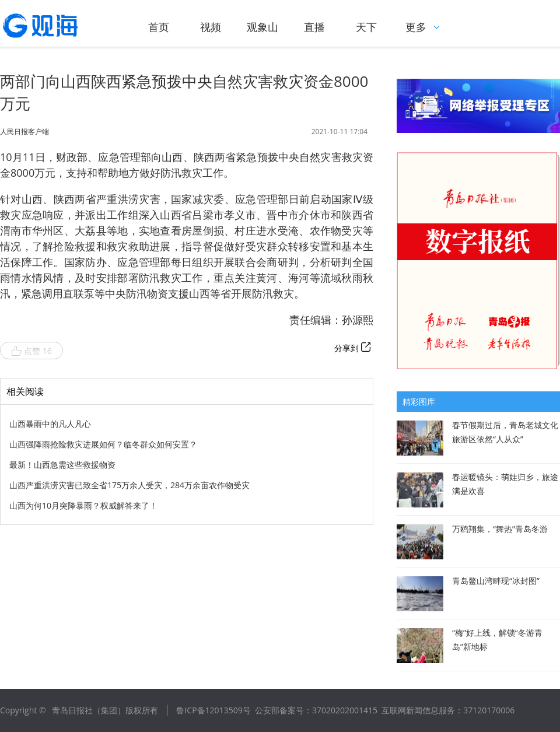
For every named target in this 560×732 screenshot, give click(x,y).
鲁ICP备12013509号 (213, 710)
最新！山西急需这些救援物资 (62, 465)
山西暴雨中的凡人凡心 (50, 424)
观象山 (262, 27)
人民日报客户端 (24, 132)
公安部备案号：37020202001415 (316, 710)
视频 (211, 27)
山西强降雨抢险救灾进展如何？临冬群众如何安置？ (103, 444)
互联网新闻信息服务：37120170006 (448, 710)
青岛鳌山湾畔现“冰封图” (496, 581)
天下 (366, 27)
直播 (314, 27)
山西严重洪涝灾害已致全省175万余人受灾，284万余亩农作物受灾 (129, 485)
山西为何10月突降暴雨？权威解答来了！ (83, 505)
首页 (159, 27)
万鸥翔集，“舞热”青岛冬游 (500, 529)
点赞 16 (32, 351)
